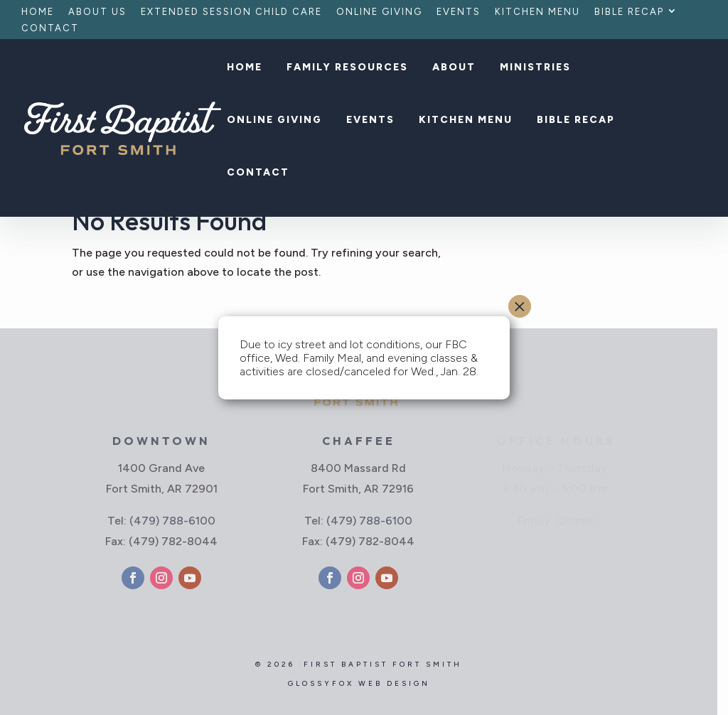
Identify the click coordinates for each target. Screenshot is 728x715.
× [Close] (520, 306)
